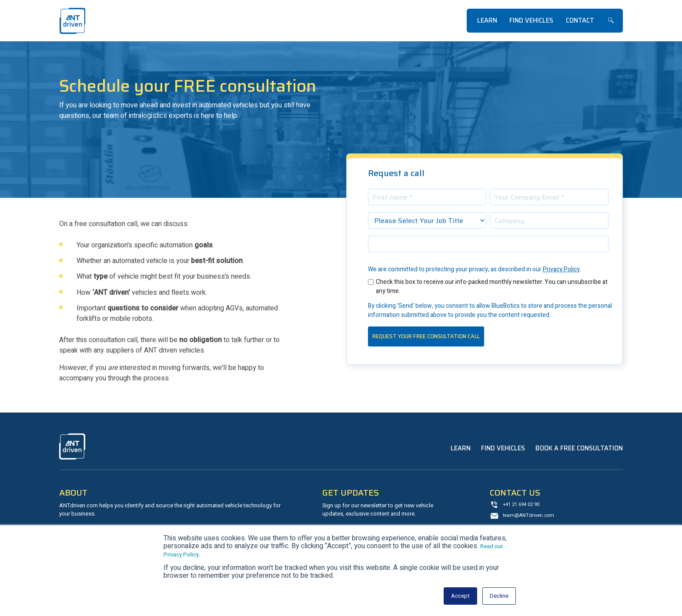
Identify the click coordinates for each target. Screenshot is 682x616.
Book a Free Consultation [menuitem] (579, 448)
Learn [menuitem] (487, 20)
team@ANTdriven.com (531, 517)
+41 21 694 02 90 (524, 505)
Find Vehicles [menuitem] (531, 20)
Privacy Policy (561, 269)
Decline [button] (497, 596)
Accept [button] (455, 596)
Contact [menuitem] (580, 20)
